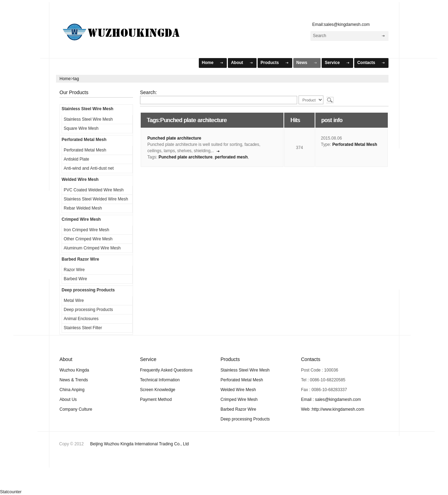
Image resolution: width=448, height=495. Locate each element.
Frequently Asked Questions (166, 370)
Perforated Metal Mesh (84, 140)
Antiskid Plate (76, 159)
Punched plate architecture (174, 138)
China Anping (72, 390)
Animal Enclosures (81, 319)
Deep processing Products (88, 290)
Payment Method (156, 399)
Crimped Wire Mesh (81, 219)
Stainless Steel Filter (83, 328)
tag (76, 79)
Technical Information (160, 380)
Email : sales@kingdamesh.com (331, 399)
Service (332, 63)
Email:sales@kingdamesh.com (339, 24)
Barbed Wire (75, 279)
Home (208, 63)
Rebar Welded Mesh (83, 208)
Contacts (366, 63)
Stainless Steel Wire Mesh (87, 109)
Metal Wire (74, 300)
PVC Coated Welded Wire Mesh (94, 190)
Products (270, 63)
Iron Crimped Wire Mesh (86, 230)
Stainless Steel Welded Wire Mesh (96, 199)
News (302, 63)
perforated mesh (231, 157)
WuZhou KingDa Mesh (130, 29)
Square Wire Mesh (81, 128)
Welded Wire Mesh (80, 179)
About (237, 63)
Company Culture (76, 409)
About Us (68, 399)
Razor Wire (74, 270)
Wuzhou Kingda (74, 370)
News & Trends (74, 380)
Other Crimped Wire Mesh (88, 239)
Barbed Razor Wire (80, 259)
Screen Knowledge (158, 390)
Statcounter (11, 492)
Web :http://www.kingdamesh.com (333, 409)
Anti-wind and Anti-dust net (89, 168)
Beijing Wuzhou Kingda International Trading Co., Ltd (140, 444)
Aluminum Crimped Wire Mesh (92, 248)
